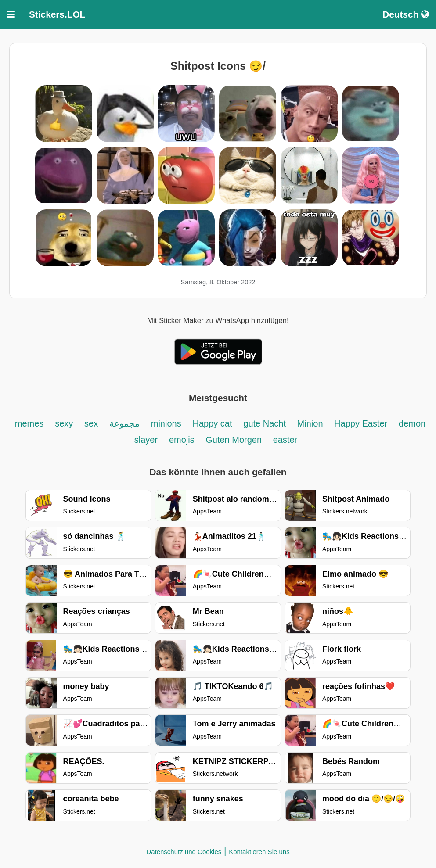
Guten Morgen (235, 440)
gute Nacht (266, 423)
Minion (311, 423)
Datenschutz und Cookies (184, 852)
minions (166, 423)
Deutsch (406, 14)
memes (29, 423)
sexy (64, 423)
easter (285, 440)
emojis (183, 440)
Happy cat (212, 423)
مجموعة (124, 423)
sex (91, 423)
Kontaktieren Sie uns (259, 852)
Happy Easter (361, 423)
